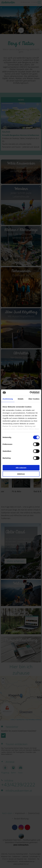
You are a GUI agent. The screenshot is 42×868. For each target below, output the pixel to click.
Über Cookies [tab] (34, 399)
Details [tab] (21, 399)
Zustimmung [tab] (8, 399)
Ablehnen (21, 474)
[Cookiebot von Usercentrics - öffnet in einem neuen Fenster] (30, 393)
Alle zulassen (21, 468)
